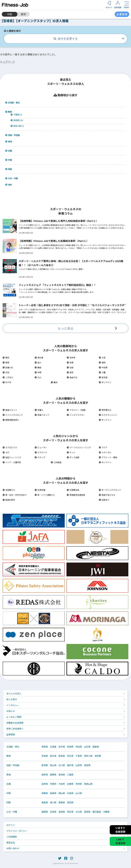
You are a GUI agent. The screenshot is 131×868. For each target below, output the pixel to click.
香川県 (53, 802)
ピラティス (41, 452)
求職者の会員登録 (15, 723)
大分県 (79, 812)
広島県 (70, 793)
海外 (9, 185)
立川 (38, 377)
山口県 (79, 793)
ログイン (11, 825)
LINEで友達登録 (120, 841)
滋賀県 (45, 784)
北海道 (53, 747)
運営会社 (11, 842)
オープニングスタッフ (110, 490)
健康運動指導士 (11, 420)
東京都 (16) (17, 120)
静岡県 (53, 775)
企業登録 (11, 734)
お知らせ (11, 711)
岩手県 (62, 747)
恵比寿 (39, 357)
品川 (38, 362)
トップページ (7, 62)
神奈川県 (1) (17, 126)
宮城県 (70, 747)
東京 (70, 372)
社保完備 (40, 490)
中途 (10, 14)
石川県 (62, 765)
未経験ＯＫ (9, 490)
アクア (103, 447)
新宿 (6, 362)
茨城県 (45, 756)
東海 (9, 141)
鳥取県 (45, 793)
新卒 (24, 14)
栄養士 (39, 410)
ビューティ (41, 447)
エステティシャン (108, 415)
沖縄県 (106, 812)
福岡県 (45, 812)
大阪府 (62, 784)
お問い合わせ (13, 848)
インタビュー (13, 705)
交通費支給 (73, 490)
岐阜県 (45, 775)
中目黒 (103, 367)
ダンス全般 (73, 457)
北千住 (7, 382)
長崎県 (62, 812)
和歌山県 (88, 784)
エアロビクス (10, 447)
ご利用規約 (12, 837)
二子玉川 (8, 377)
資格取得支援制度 (76, 495)
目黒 (70, 362)
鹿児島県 (97, 812)
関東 (9, 112)
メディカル (105, 452)
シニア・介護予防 (12, 462)
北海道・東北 (12, 103)
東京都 (98, 756)
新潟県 (45, 765)
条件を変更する (66, 39)
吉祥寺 (71, 357)
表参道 (103, 377)
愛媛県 (62, 802)
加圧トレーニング (12, 457)
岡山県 (62, 793)
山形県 (87, 747)
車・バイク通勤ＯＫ (45, 495)
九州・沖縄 (12, 178)
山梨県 (79, 765)
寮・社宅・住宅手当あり (15, 495)
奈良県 (79, 784)
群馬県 (62, 756)
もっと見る (66, 328)
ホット (71, 452)
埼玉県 (70, 756)
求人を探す (12, 699)
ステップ (40, 457)
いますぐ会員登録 (120, 830)
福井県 (70, 765)
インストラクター (76, 415)
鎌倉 (38, 367)
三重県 (70, 775)
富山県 (53, 765)
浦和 (102, 362)
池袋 (70, 367)
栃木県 (53, 756)
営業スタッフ (42, 415)
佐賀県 (53, 812)
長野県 (87, 765)
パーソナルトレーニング (79, 447)
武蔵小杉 (8, 367)
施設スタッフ (10, 410)
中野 (38, 372)
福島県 (96, 747)
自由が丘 (72, 377)
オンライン (105, 382)
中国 (9, 160)
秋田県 (79, 747)
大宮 (102, 357)
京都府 (53, 784)
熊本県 (70, 812)
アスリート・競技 (108, 457)
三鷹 (102, 372)
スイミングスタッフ (13, 415)
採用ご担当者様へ (15, 728)
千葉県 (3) (16, 115)
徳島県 (45, 802)
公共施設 (56, 462)
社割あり (104, 500)
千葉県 (79, 756)
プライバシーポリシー (17, 831)
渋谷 (6, 372)
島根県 (53, 793)
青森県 (45, 747)
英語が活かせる (107, 495)
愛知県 (62, 775)
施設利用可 (9, 500)
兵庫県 (70, 784)
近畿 (9, 151)
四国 (9, 169)
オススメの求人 (14, 693)
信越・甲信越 (12, 135)
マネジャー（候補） (77, 410)
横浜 (6, 357)
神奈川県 (88, 756)
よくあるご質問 (14, 717)
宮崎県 (87, 812)
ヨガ (6, 452)
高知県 (70, 802)
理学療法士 (105, 410)
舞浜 (54, 382)
